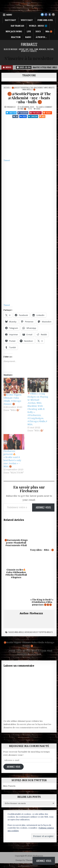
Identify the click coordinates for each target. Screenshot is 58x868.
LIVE (29, 31)
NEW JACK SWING (14, 31)
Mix (42, 116)
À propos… (41, 37)
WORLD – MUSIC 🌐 (38, 26)
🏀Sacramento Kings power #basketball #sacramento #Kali (16, 543)
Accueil (7, 88)
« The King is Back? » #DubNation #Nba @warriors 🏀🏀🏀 (42, 602)
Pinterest (35, 113)
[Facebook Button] (46, 15)
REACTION (16, 37)
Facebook (23, 113)
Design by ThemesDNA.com (29, 860)
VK (15, 116)
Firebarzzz (29, 44)
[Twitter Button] (42, 15)
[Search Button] (53, 15)
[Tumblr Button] (50, 15)
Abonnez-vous (43, 507)
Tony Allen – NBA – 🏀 (42, 550)
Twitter (11, 113)
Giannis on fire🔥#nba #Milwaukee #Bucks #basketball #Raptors (16, 574)
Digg (23, 116)
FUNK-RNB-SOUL (45, 20)
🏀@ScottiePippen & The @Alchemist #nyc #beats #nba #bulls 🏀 (29, 98)
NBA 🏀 (49, 31)
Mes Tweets (9, 786)
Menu (9, 15)
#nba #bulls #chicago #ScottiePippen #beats (34, 632)
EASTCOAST (10, 20)
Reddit (47, 113)
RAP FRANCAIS (18, 26)
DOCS (38, 31)
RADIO (28, 37)
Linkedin (33, 116)
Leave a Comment (46, 107)
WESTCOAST (27, 20)
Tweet (7, 160)
